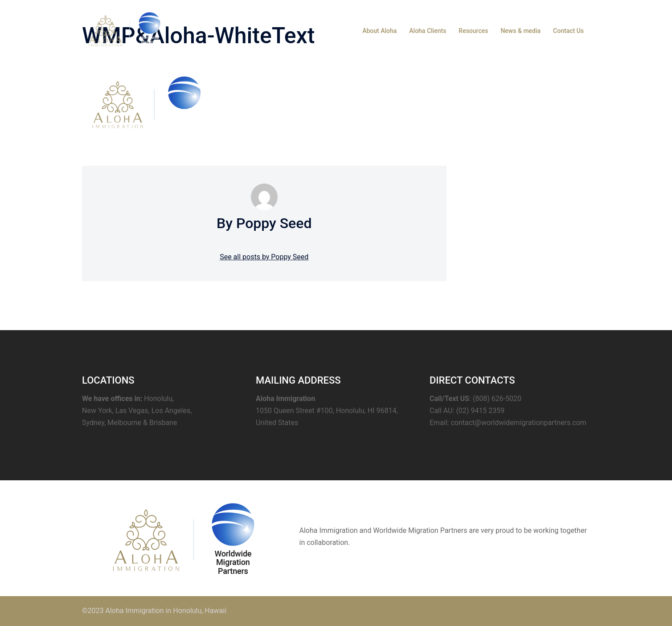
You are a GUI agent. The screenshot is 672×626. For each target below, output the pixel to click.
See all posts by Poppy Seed (264, 257)
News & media (520, 31)
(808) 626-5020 (497, 399)
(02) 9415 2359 (480, 411)
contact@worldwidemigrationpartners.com (518, 423)
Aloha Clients (428, 31)
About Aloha (379, 31)
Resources (473, 31)
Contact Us (568, 31)
